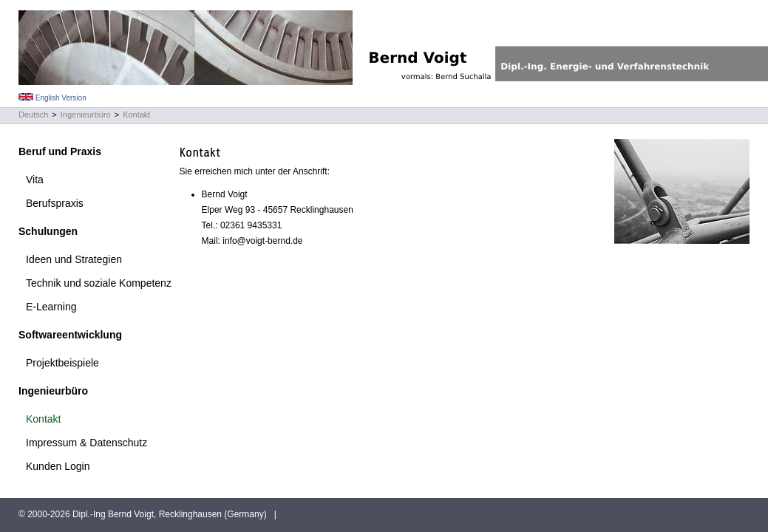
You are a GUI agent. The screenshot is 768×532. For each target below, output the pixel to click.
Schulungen (48, 231)
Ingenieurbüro (86, 115)
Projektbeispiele (62, 363)
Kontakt (136, 115)
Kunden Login (58, 466)
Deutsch (33, 115)
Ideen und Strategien (74, 259)
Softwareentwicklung (70, 335)
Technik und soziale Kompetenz (99, 283)
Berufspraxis (55, 203)
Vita (35, 180)
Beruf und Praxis (60, 151)
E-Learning (51, 307)
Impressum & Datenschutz (86, 443)
